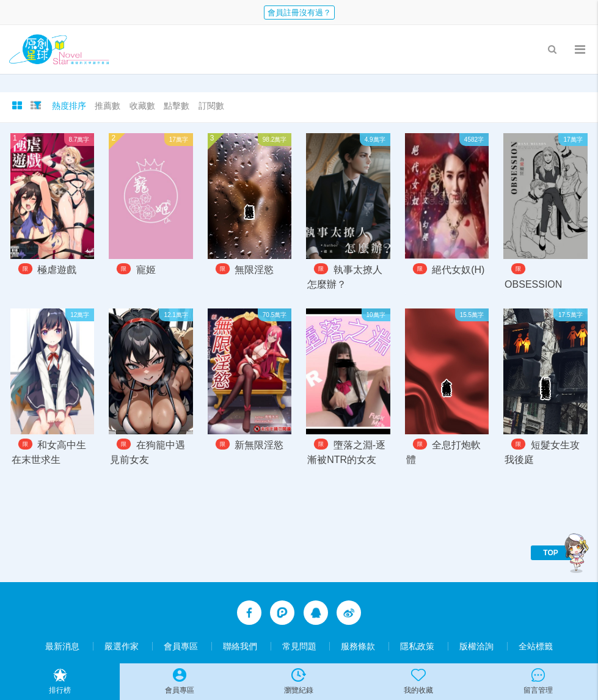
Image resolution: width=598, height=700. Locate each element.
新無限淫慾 (259, 446)
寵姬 (146, 270)
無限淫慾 (254, 270)
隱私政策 (417, 646)
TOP (550, 553)
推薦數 (108, 106)
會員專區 (181, 646)
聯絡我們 (240, 646)
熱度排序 (69, 106)
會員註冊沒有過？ (299, 13)
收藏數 (142, 106)
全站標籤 (536, 646)
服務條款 (358, 646)
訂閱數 (211, 106)
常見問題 (299, 646)
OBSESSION (533, 284)
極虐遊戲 (57, 270)
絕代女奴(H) (458, 270)
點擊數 (177, 106)
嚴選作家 (122, 646)
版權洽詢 (476, 646)
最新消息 (62, 646)
